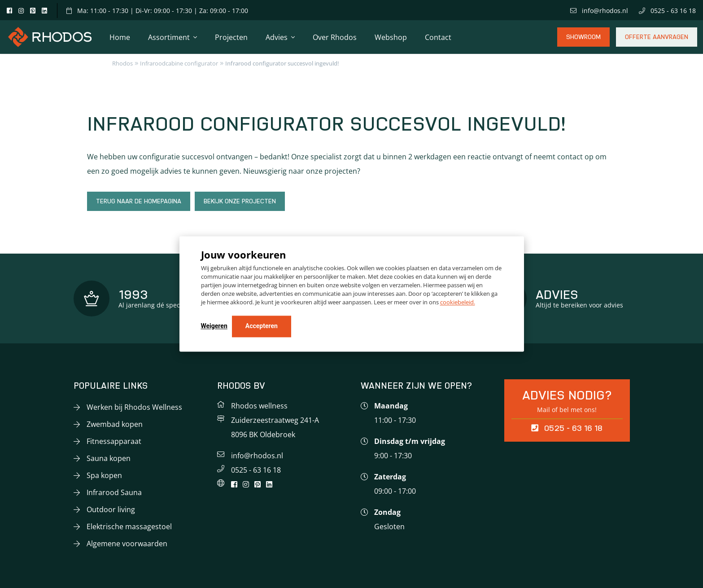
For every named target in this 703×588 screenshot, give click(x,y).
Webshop (391, 37)
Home (120, 37)
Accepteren (262, 326)
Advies (277, 37)
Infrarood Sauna (114, 492)
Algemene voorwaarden (127, 544)
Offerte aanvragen (657, 40)
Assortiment (169, 37)
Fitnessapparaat (114, 441)
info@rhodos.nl (599, 11)
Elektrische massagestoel (129, 527)
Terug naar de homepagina (139, 201)
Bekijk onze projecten (240, 201)
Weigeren (214, 326)
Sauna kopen (109, 458)
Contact (438, 37)
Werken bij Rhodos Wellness (134, 407)
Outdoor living (111, 509)
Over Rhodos (335, 37)
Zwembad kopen (115, 424)
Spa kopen (104, 475)
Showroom (583, 40)
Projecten (231, 37)
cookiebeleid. (458, 303)
